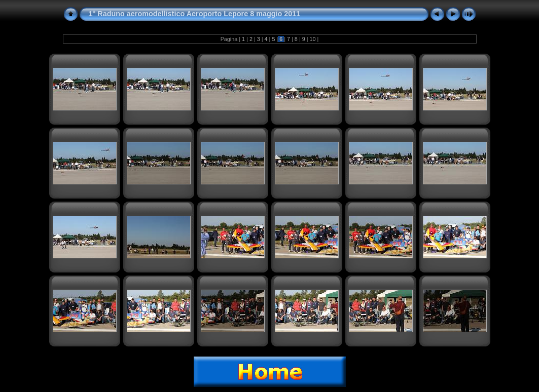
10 (313, 39)
